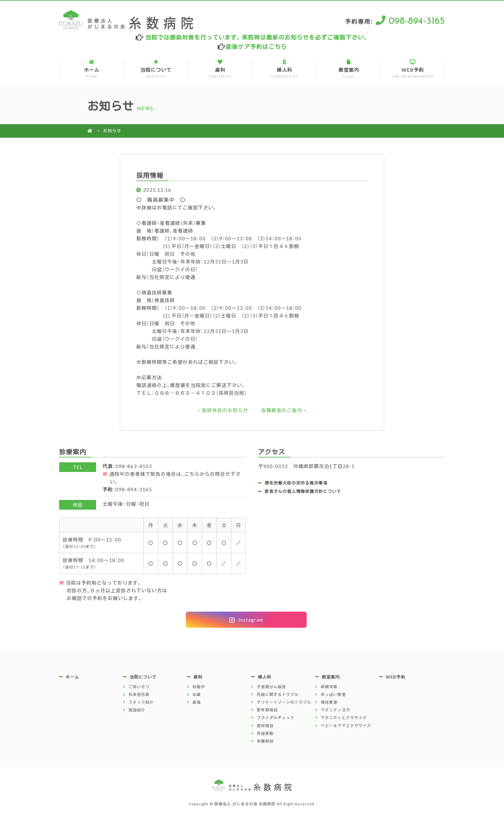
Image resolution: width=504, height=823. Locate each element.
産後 (197, 702)
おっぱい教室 (333, 694)
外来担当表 (139, 694)
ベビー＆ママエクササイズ (346, 726)
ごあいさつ (139, 687)
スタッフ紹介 (141, 702)
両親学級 (329, 687)
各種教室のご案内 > (284, 410)
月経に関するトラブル (278, 694)
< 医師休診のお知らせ (223, 410)
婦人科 (284, 69)
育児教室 (329, 702)
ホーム (91, 69)
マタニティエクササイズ (344, 717)
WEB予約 (413, 69)
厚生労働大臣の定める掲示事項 (296, 483)
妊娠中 (199, 687)
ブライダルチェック (276, 717)
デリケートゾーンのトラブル (284, 702)
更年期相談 (267, 710)
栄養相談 (265, 741)
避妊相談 (265, 726)
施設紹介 (137, 710)
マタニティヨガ (335, 710)
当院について (156, 69)
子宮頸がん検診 (271, 687)
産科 (220, 69)
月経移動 (265, 733)
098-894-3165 (417, 20)
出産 (197, 694)
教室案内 (348, 69)
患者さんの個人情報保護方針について (303, 491)
